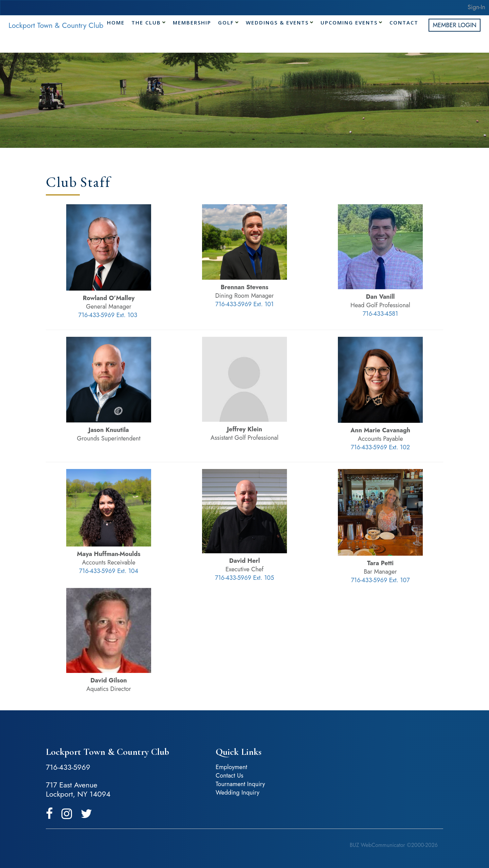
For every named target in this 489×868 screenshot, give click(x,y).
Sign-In (476, 7)
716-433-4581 (380, 314)
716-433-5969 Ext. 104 (109, 571)
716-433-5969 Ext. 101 (244, 304)
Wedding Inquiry (238, 793)
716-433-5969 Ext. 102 (380, 447)
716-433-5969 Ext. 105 (244, 578)
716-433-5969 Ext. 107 (380, 580)
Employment (231, 767)
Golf (226, 20)
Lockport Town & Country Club (56, 25)
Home (116, 20)
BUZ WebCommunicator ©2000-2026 (394, 845)
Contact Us (229, 776)
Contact (404, 20)
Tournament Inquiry (240, 784)
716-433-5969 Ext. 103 (108, 315)
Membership (192, 20)
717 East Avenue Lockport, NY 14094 (78, 789)
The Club (146, 20)
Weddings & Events (277, 20)
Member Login (455, 25)
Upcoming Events (349, 20)
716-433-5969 (68, 767)
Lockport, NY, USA (363, 763)
